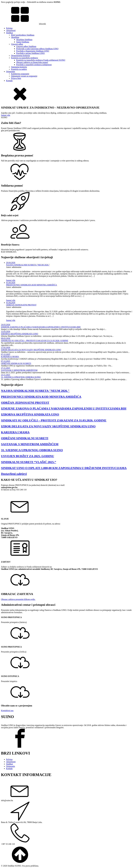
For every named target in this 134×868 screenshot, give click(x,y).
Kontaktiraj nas (7, 711)
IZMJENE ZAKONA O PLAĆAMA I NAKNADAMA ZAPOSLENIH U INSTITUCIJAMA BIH (41, 327)
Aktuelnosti (11, 30)
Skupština (15, 37)
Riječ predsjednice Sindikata (23, 35)
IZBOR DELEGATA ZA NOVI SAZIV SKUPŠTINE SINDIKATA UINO (31, 350)
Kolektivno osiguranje (20, 74)
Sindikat (9, 33)
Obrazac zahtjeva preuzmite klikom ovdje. (18, 599)
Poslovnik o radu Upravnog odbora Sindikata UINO (37, 49)
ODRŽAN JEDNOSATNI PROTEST (21, 305)
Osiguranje (11, 71)
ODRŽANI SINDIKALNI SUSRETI (16, 363)
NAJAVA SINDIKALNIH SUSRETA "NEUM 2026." (28, 265)
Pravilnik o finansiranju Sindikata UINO (33, 51)
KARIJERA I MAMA (10, 357)
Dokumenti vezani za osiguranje (24, 76)
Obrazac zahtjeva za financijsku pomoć (32, 62)
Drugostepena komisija (20, 56)
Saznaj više (6, 115)
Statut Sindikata (23, 42)
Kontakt (9, 81)
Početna (9, 28)
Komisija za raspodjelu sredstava (24, 58)
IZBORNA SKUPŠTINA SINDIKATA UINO (20, 334)
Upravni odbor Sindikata (26, 46)
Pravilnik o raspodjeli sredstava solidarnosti (34, 65)
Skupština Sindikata (24, 40)
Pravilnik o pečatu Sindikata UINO (30, 53)
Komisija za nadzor (19, 69)
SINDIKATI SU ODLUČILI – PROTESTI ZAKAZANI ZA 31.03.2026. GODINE (35, 341)
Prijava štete (16, 78)
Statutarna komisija (19, 67)
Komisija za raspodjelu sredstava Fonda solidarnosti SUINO (41, 60)
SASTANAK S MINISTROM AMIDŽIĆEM (19, 370)
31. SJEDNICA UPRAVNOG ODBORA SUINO (21, 377)
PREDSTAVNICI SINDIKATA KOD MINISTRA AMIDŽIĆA (32, 285)
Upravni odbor (17, 44)
